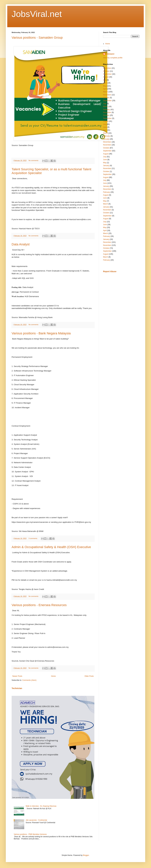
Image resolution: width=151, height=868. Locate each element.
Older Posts (89, 676)
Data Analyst (21, 244)
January (106, 139)
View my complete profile (113, 58)
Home (53, 676)
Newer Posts (17, 676)
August (106, 77)
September (107, 74)
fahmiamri (110, 54)
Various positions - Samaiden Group (37, 38)
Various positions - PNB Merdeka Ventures (30, 834)
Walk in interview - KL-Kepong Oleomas (41, 806)
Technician (17, 688)
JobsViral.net (37, 14)
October (106, 71)
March (105, 92)
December (107, 142)
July (105, 80)
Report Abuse (110, 271)
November (107, 68)
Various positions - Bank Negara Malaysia (41, 333)
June (105, 83)
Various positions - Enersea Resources (39, 605)
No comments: (34, 160)
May (105, 86)
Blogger (86, 855)
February (107, 110)
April (105, 89)
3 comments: (33, 538)
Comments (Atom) (29, 680)
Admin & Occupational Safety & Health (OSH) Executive (51, 547)
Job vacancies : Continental (36, 820)
